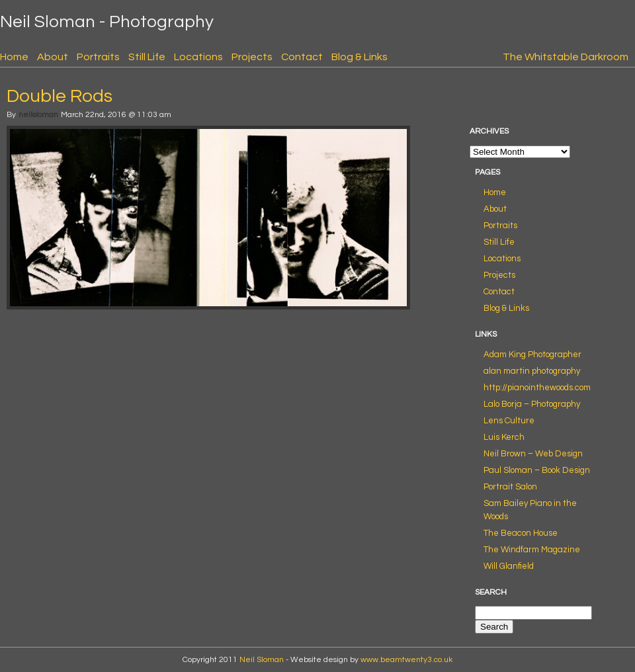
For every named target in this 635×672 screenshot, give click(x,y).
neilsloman (38, 115)
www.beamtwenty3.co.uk (406, 660)
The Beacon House (521, 533)
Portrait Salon (510, 487)
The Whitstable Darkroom (566, 57)
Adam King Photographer (532, 355)
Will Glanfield (509, 566)
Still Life (147, 57)
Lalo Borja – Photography (532, 404)
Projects (252, 57)
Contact (302, 57)
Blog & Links (360, 57)
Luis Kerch (504, 437)
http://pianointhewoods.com (537, 388)
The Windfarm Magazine (532, 550)
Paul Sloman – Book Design (537, 470)
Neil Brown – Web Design (533, 454)
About (53, 57)
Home (14, 57)
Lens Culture (509, 421)
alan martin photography (532, 371)
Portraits (98, 57)
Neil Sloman (262, 660)
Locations (198, 57)
